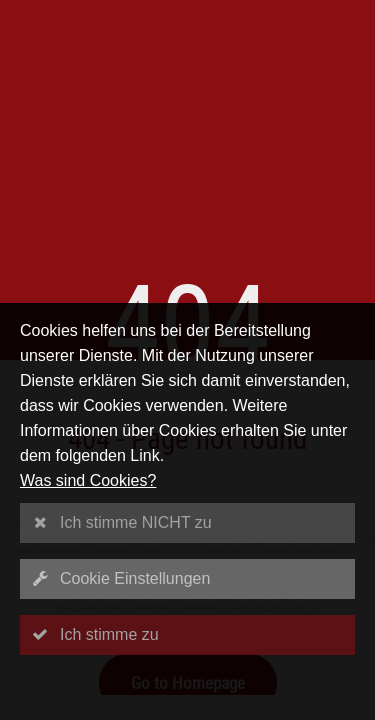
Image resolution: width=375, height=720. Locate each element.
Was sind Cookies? (88, 480)
